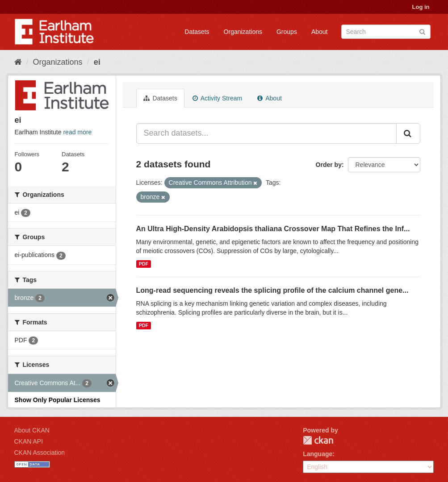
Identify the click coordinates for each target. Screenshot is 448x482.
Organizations (243, 32)
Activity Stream (217, 98)
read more (77, 132)
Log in (421, 7)
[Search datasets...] (266, 133)
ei (97, 62)
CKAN (318, 440)
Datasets (197, 32)
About (320, 32)
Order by (329, 165)
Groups (287, 32)
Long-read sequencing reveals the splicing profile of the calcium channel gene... (272, 290)
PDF (144, 264)
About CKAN (32, 430)
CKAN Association (40, 453)
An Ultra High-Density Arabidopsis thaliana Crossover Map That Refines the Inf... (273, 229)
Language (318, 454)
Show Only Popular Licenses (58, 400)
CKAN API (29, 441)
